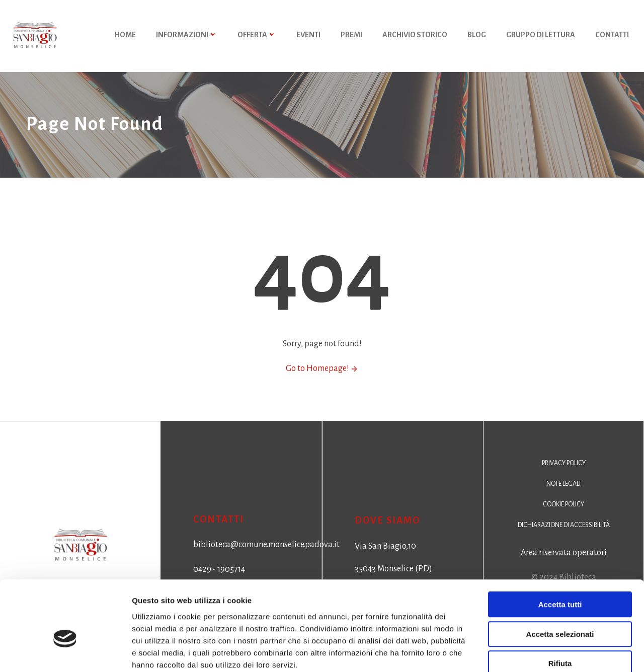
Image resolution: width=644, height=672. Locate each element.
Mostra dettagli (529, 652)
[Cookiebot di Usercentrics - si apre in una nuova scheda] (65, 652)
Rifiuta (560, 608)
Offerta (257, 35)
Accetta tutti (560, 549)
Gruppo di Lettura (541, 35)
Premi (351, 35)
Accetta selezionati (560, 579)
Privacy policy (564, 467)
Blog (477, 35)
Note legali (563, 487)
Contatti (612, 35)
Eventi (308, 35)
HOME (125, 35)
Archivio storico (415, 35)
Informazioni (187, 35)
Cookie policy (563, 508)
